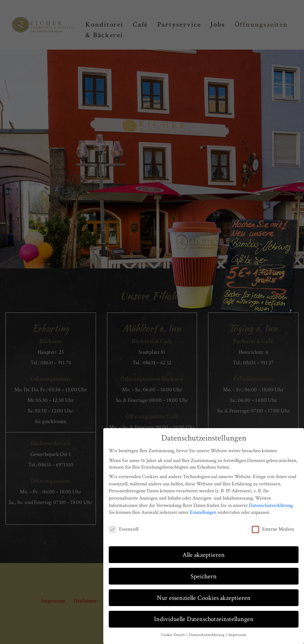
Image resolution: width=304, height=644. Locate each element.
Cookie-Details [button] (174, 635)
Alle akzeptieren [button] (204, 554)
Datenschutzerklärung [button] (207, 635)
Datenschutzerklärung (271, 505)
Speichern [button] (204, 576)
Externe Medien (273, 528)
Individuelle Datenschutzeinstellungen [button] (204, 619)
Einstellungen (203, 512)
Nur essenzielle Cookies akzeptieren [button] (204, 597)
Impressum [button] (237, 635)
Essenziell (124, 528)
